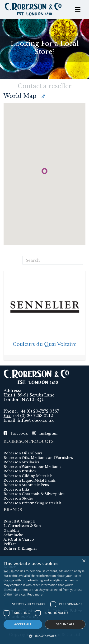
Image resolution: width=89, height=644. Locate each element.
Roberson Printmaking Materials (33, 503)
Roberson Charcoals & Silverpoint (34, 494)
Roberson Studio (18, 498)
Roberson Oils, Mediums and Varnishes (38, 458)
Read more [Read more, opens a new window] (35, 594)
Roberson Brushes (20, 471)
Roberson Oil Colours (23, 453)
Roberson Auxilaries (21, 462)
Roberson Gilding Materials (28, 476)
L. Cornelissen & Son (22, 526)
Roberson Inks (16, 489)
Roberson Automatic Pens (26, 485)
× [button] (84, 561)
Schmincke (13, 535)
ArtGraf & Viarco (19, 540)
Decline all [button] (65, 624)
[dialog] (44, 600)
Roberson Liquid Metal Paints (30, 480)
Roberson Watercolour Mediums (32, 467)
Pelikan (10, 544)
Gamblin (11, 531)
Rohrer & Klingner (20, 548)
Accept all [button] (23, 624)
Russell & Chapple (20, 521)
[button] (44, 636)
